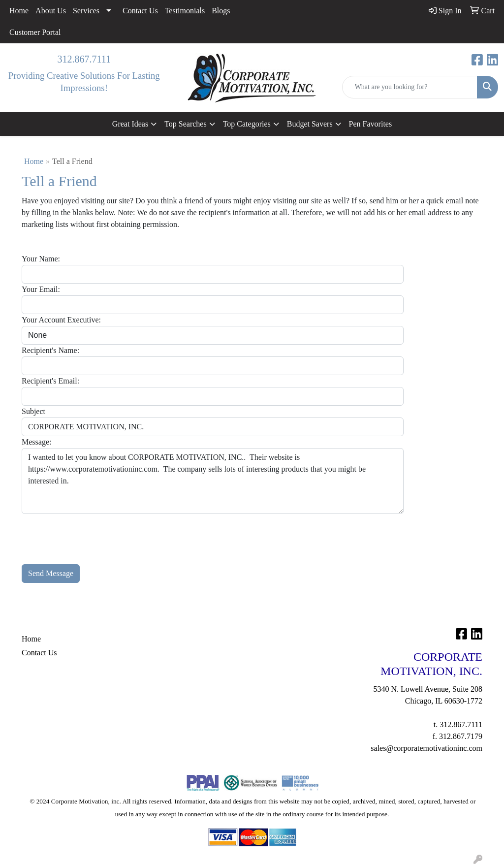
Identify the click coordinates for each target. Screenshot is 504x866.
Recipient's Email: (50, 381)
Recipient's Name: (50, 350)
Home (19, 11)
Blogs (221, 11)
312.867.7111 (84, 59)
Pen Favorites (371, 124)
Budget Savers (310, 124)
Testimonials (185, 11)
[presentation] (96, 533)
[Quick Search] (410, 87)
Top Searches (186, 124)
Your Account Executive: (61, 320)
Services (86, 11)
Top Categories (247, 124)
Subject (33, 411)
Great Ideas (130, 124)
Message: (36, 442)
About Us (51, 11)
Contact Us (140, 11)
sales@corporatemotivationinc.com (426, 748)
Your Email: (41, 289)
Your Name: (41, 259)
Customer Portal (35, 32)
